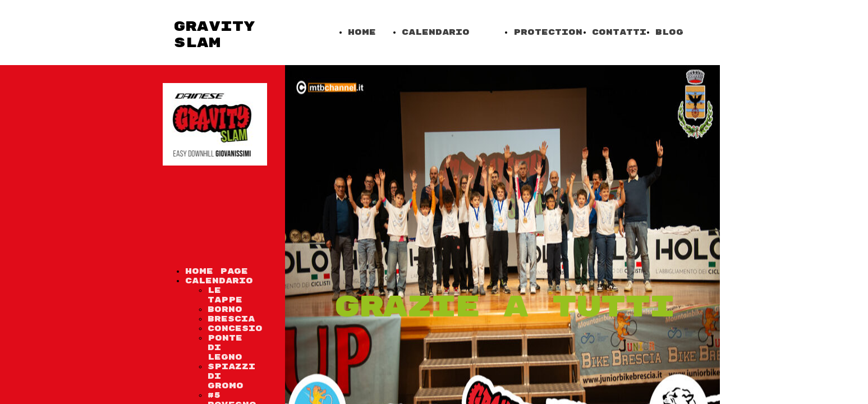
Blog (669, 32)
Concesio (235, 329)
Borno (225, 309)
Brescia (231, 319)
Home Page (217, 271)
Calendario (436, 32)
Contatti (619, 32)
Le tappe (225, 295)
